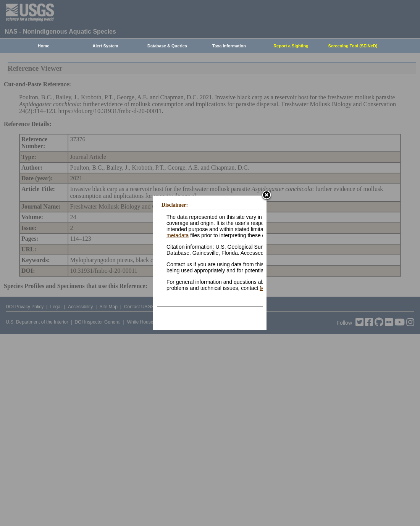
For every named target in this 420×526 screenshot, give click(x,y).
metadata (178, 235)
